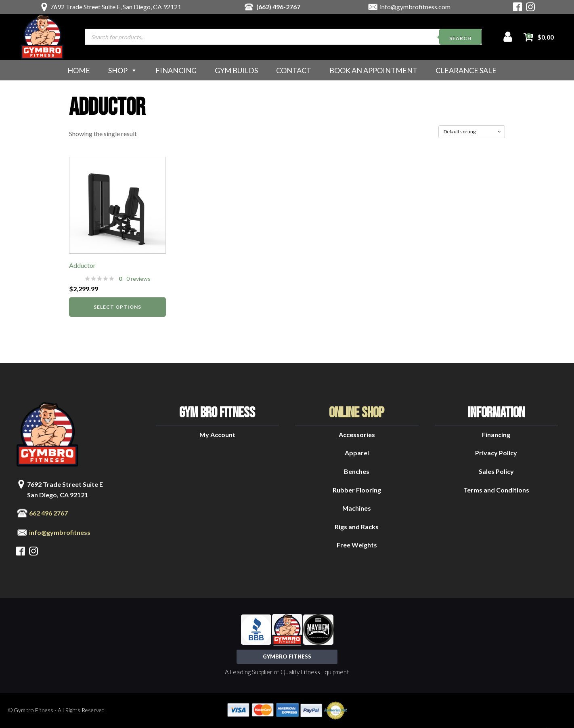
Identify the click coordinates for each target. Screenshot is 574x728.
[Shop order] (472, 132)
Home (79, 70)
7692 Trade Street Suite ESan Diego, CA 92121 (65, 489)
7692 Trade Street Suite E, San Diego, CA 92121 (116, 7)
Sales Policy (496, 471)
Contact (294, 70)
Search (460, 38)
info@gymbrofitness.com (415, 7)
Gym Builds (236, 70)
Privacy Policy (496, 453)
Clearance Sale (466, 70)
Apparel (357, 453)
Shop (123, 70)
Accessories (357, 434)
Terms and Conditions (496, 490)
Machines (357, 508)
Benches (357, 471)
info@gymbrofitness (60, 532)
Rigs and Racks (357, 527)
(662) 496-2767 (278, 7)
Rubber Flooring (357, 490)
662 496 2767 (48, 513)
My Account (217, 434)
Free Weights (357, 545)
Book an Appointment (373, 70)
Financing (176, 70)
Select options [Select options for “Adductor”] (117, 307)
